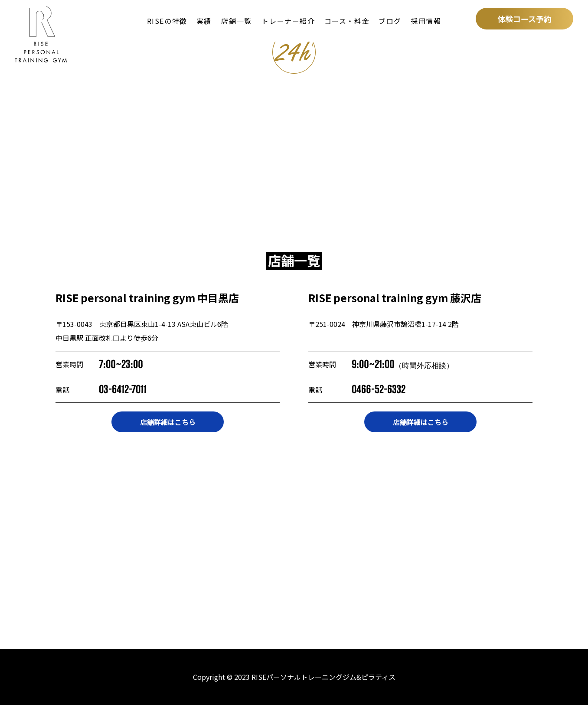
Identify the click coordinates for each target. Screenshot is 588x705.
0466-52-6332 (379, 390)
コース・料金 (347, 21)
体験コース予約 (524, 19)
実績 (204, 21)
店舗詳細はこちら (168, 422)
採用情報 (426, 21)
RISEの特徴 (167, 21)
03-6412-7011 (123, 390)
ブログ (390, 21)
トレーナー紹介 (288, 21)
